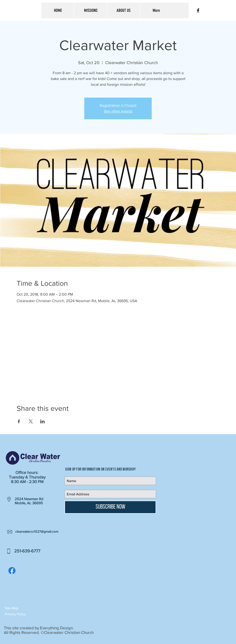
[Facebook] (12, 571)
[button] (22, 608)
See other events (118, 111)
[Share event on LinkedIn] (43, 421)
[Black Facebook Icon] (198, 10)
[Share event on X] (31, 421)
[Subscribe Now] (110, 507)
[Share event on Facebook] (19, 421)
